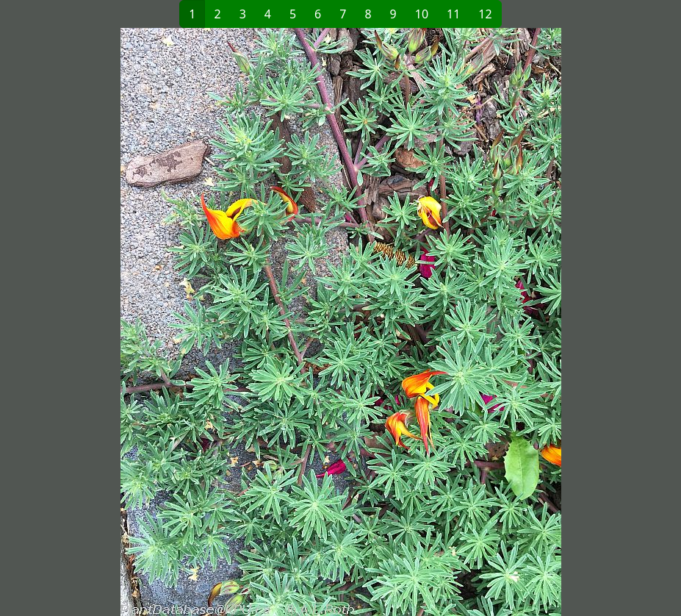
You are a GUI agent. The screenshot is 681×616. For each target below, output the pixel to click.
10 (422, 14)
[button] (175, 322)
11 (453, 14)
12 (485, 14)
